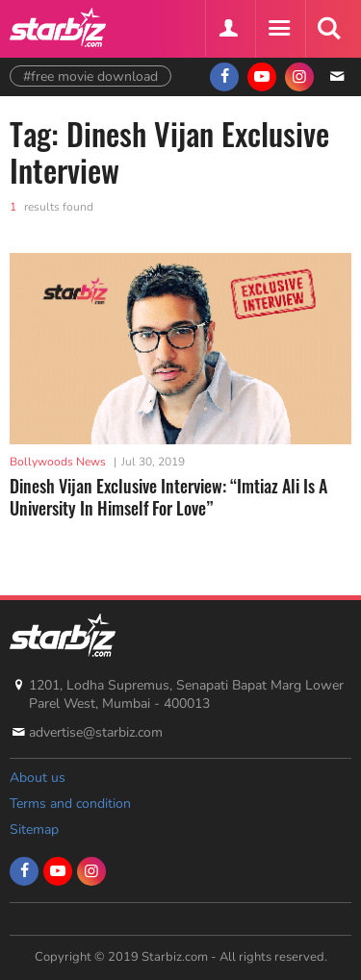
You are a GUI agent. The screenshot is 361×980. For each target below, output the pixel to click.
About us (38, 778)
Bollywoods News (58, 462)
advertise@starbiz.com (96, 732)
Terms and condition (70, 804)
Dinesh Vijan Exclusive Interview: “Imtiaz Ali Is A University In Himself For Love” (168, 497)
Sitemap (34, 829)
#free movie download (90, 76)
